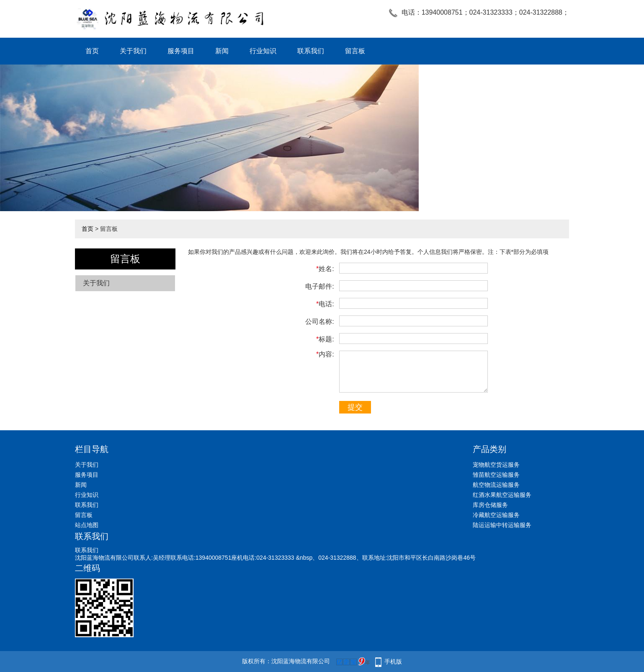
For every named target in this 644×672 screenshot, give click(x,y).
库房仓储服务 (490, 505)
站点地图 (87, 525)
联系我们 (311, 51)
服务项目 (181, 51)
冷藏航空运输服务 (496, 515)
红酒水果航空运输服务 (502, 495)
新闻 (222, 51)
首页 (92, 51)
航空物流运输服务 (496, 485)
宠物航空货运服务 (496, 465)
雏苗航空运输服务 (496, 475)
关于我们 (133, 51)
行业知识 (263, 51)
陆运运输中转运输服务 (502, 525)
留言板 (355, 51)
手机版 (393, 662)
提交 (355, 407)
